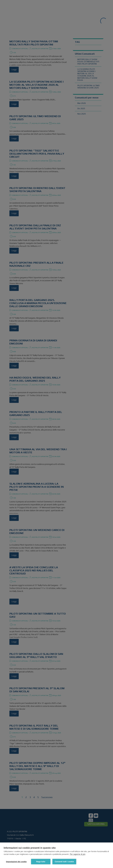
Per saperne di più (78, 855)
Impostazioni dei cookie (16, 862)
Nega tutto (41, 862)
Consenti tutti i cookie (64, 862)
